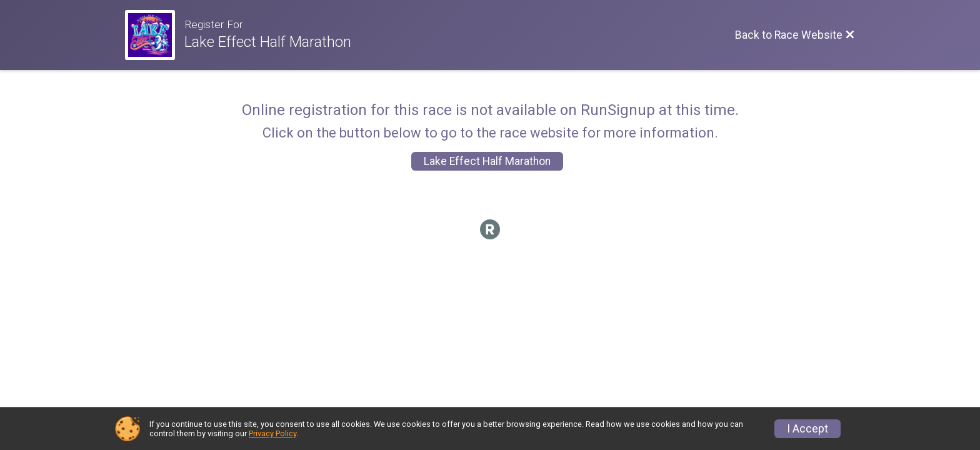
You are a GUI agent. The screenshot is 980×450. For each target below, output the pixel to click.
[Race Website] (155, 35)
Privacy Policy (272, 433)
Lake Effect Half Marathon (487, 161)
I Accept (807, 429)
